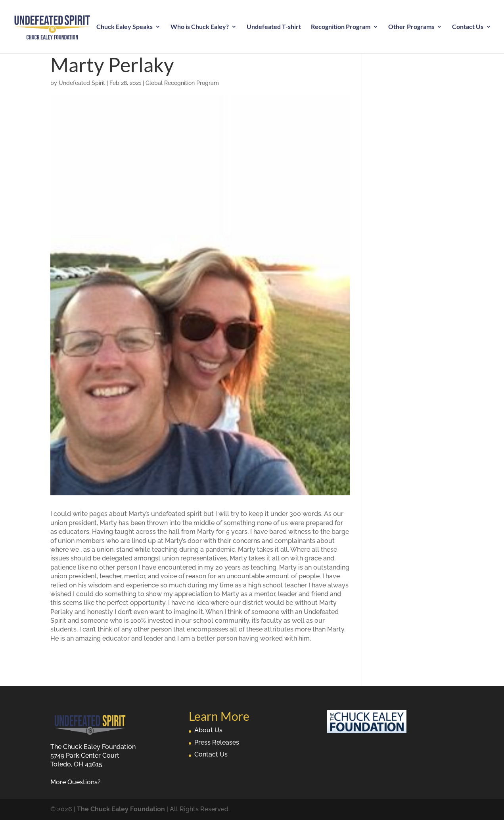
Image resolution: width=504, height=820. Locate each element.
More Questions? (76, 782)
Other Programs (411, 27)
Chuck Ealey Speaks (125, 27)
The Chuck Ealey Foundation (121, 809)
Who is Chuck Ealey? (200, 27)
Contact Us (468, 27)
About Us (208, 730)
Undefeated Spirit (82, 83)
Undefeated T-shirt (274, 27)
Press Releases (217, 742)
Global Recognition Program (182, 83)
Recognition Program (341, 27)
